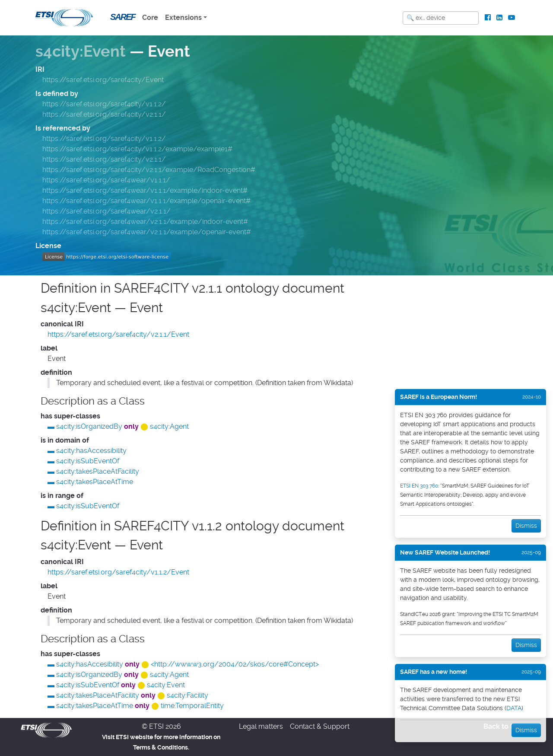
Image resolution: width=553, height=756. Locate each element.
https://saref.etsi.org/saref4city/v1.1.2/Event (118, 572)
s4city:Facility (188, 695)
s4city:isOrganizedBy (89, 426)
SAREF (123, 17)
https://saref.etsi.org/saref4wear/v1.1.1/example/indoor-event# (145, 190)
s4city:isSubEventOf (88, 461)
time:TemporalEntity (192, 706)
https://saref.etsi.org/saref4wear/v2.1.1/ (106, 211)
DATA (514, 708)
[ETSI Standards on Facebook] (488, 18)
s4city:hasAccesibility (90, 664)
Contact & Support (320, 726)
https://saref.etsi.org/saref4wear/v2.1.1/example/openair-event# (147, 232)
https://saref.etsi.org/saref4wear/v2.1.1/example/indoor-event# (145, 222)
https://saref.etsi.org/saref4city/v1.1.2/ (104, 104)
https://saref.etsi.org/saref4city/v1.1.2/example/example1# (137, 149)
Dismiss (526, 526)
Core (150, 18)
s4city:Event (81, 51)
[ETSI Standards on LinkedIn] (499, 18)
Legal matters (261, 726)
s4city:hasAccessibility (91, 451)
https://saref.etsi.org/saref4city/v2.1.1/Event (118, 334)
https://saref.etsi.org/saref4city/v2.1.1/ (104, 114)
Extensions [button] (183, 18)
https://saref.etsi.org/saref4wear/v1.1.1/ (106, 180)
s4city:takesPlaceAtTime (95, 482)
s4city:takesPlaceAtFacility (98, 471)
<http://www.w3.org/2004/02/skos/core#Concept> (235, 664)
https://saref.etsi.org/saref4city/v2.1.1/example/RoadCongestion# (149, 170)
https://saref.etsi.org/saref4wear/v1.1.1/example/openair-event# (146, 201)
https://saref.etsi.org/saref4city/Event (103, 80)
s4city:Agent (169, 426)
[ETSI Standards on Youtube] (511, 18)
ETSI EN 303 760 (419, 486)
